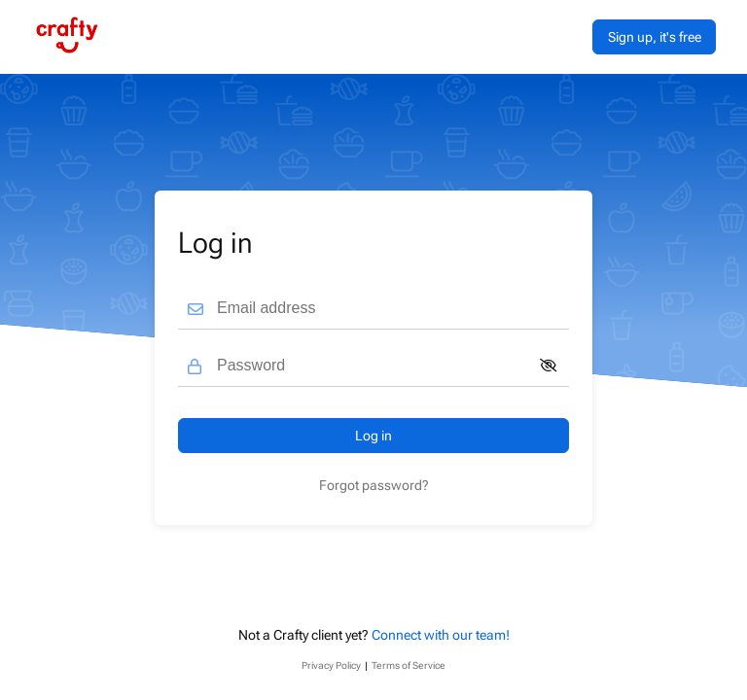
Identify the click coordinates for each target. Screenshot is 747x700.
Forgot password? (374, 485)
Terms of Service (409, 665)
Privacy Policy (331, 665)
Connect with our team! (441, 635)
